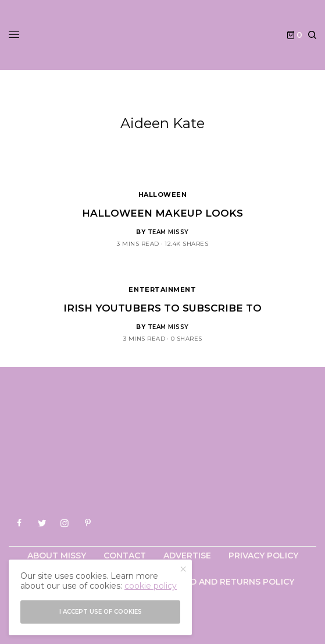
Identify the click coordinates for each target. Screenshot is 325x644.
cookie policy (151, 586)
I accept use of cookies (101, 612)
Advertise (187, 555)
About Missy (57, 555)
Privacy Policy (263, 555)
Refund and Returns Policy (228, 582)
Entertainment (162, 289)
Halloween (163, 194)
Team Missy (168, 232)
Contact (125, 555)
